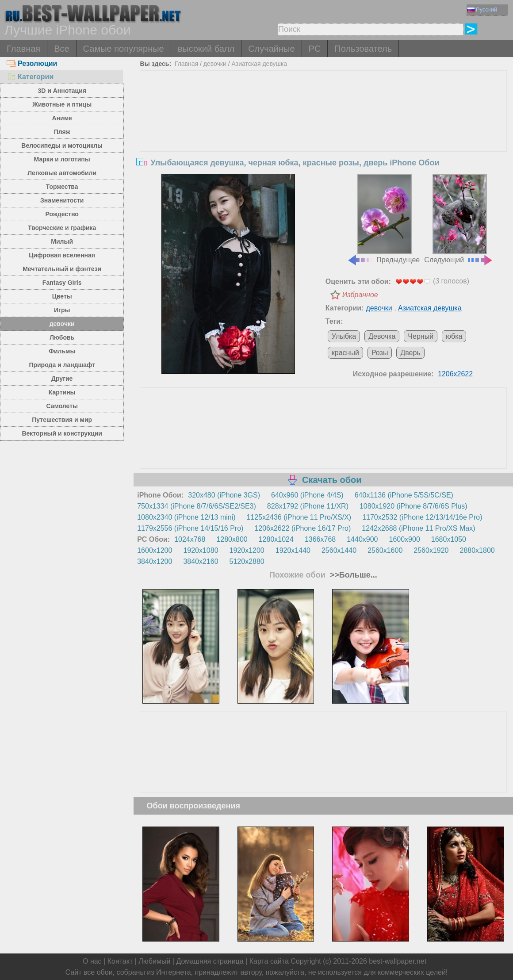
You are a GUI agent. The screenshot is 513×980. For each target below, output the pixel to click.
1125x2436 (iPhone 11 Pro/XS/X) (299, 517)
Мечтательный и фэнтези (62, 269)
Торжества (62, 187)
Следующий (459, 219)
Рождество (62, 214)
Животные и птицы (62, 104)
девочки (62, 324)
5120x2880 (247, 561)
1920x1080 (201, 550)
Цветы (62, 296)
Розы (380, 353)
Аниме (62, 118)
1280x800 (232, 539)
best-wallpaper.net (398, 961)
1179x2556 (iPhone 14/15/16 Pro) (190, 528)
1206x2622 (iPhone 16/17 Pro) (302, 528)
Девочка (382, 336)
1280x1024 (276, 539)
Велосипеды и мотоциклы (62, 145)
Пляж (62, 132)
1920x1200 (247, 550)
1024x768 (190, 539)
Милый (62, 241)
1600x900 (405, 539)
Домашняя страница (210, 961)
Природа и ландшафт (62, 365)
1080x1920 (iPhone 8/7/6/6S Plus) (413, 506)
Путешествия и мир (62, 420)
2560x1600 (385, 550)
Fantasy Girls (62, 283)
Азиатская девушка (259, 64)
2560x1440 (339, 550)
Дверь (410, 353)
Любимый (154, 961)
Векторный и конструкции (62, 433)
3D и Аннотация (62, 91)
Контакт (120, 961)
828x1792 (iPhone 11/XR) (308, 506)
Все (61, 49)
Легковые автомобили (62, 173)
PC (315, 49)
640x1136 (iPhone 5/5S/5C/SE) (404, 495)
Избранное (360, 295)
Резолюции (32, 63)
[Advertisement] (323, 137)
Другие (62, 379)
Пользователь (363, 49)
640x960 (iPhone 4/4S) (307, 495)
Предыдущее (383, 219)
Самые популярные (124, 49)
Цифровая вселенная (62, 255)
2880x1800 (477, 550)
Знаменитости (62, 200)
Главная (23, 49)
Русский (482, 10)
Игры (62, 310)
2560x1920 (431, 550)
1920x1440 (293, 550)
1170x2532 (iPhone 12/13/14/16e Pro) (422, 517)
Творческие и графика (62, 228)
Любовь (62, 337)
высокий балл (206, 49)
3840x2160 (201, 561)
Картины (62, 392)
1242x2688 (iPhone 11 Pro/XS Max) (418, 528)
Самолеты (62, 406)
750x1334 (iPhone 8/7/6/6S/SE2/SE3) (197, 506)
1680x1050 (449, 539)
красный (345, 353)
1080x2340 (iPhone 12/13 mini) (186, 517)
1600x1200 (155, 550)
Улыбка (344, 336)
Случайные (271, 49)
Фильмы (62, 351)
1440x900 (362, 539)
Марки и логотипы (62, 159)
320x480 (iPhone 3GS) (224, 495)
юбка (454, 336)
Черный (421, 336)
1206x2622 (455, 374)
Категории (30, 77)
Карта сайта (269, 961)
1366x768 (320, 539)
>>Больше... (352, 575)
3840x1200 (155, 561)
